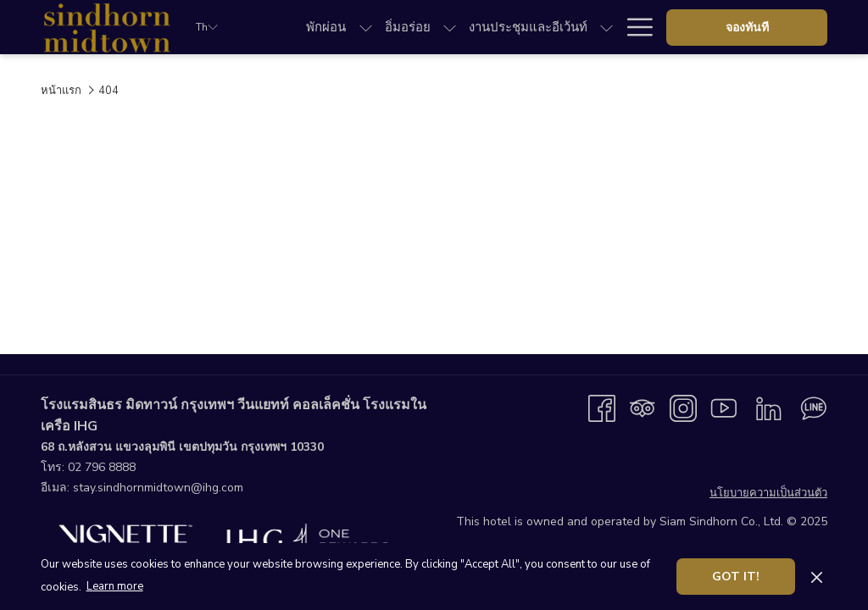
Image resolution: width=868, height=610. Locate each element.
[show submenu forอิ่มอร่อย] (450, 27)
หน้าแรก (61, 91)
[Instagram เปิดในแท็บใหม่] (683, 408)
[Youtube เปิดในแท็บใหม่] (724, 408)
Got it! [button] (736, 577)
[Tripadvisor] (643, 408)
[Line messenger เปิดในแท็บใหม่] (814, 408)
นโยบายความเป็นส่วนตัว (768, 493)
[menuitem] (326, 27)
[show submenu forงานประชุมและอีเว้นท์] (606, 27)
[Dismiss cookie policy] (817, 576)
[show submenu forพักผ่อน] (366, 27)
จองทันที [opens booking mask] (747, 28)
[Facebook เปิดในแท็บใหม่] (602, 408)
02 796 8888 (102, 467)
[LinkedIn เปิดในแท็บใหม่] (769, 408)
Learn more (115, 586)
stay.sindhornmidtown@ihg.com (158, 488)
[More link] (634, 27)
